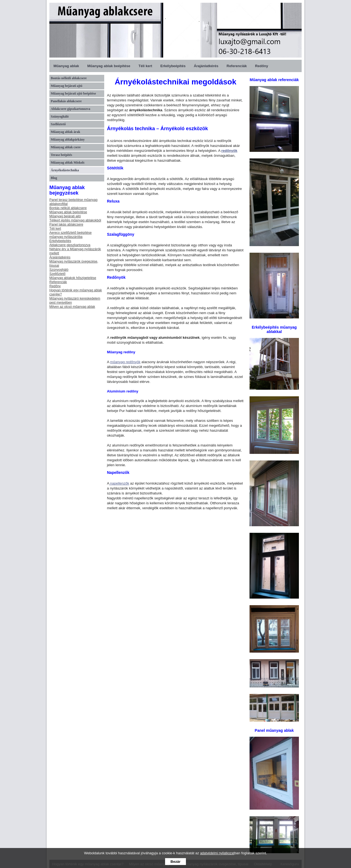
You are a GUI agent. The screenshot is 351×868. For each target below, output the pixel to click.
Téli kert (145, 66)
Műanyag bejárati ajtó (66, 86)
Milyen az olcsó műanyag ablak (72, 307)
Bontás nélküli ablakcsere (69, 78)
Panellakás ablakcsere (66, 101)
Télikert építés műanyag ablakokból (75, 220)
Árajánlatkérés (206, 66)
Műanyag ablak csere (66, 147)
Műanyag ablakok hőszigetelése (73, 278)
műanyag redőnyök (125, 362)
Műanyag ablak (66, 66)
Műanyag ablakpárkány (68, 140)
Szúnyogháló (60, 116)
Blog (54, 178)
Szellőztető (58, 124)
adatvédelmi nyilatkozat (217, 853)
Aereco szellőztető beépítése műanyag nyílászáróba (70, 235)
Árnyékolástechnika (65, 170)
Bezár (175, 862)
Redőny (262, 66)
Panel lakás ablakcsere (66, 224)
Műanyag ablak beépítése (109, 66)
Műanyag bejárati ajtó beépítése (73, 93)
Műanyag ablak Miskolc (68, 163)
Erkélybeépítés (173, 66)
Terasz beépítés (61, 155)
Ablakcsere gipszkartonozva (70, 109)
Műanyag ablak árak (65, 132)
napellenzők (119, 483)
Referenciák (237, 66)
